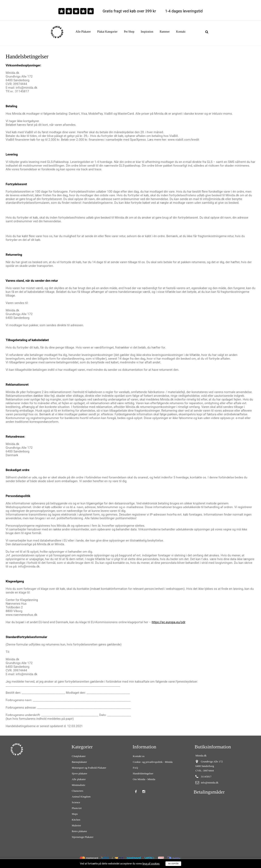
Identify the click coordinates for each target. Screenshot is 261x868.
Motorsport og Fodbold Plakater (89, 768)
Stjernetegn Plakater (83, 837)
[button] (107, 32)
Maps (75, 814)
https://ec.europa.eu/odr (168, 622)
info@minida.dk (210, 783)
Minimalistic (79, 785)
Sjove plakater (80, 773)
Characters (78, 791)
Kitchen (76, 820)
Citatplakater (79, 756)
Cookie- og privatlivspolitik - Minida (153, 762)
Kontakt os (139, 756)
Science (76, 802)
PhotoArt (77, 808)
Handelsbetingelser (143, 773)
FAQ (135, 768)
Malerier (76, 825)
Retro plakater (79, 831)
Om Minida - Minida (144, 779)
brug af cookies (151, 864)
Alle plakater (79, 779)
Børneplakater (79, 762)
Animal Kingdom (81, 797)
